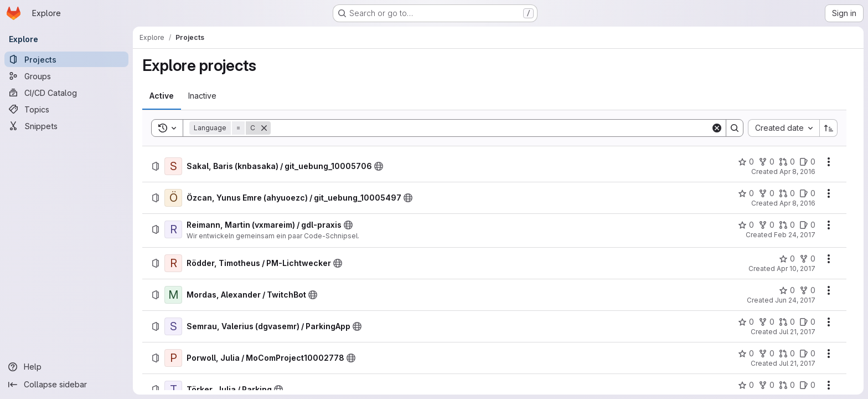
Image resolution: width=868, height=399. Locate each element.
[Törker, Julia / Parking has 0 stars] (746, 385)
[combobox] (784, 128)
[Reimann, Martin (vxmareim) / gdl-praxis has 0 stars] (746, 225)
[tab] (162, 96)
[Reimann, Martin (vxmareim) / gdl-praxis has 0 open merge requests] (787, 225)
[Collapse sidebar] (66, 385)
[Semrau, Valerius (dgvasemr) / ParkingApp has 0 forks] (766, 322)
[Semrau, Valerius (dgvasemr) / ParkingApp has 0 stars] (746, 322)
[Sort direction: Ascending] (829, 128)
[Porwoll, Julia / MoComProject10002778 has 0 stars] (746, 354)
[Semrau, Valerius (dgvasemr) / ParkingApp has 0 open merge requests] (787, 322)
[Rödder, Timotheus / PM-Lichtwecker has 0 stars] (787, 259)
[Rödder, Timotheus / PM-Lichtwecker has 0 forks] (807, 259)
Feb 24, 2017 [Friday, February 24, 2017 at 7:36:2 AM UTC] (795, 235)
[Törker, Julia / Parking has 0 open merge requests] (787, 385)
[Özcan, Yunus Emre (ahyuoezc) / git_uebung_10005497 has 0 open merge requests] (787, 193)
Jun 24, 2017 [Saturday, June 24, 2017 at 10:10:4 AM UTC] (795, 300)
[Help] (66, 367)
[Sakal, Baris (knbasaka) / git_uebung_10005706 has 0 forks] (766, 162)
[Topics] (66, 109)
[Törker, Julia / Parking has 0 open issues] (807, 385)
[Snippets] (66, 126)
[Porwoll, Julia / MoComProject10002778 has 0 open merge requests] (787, 354)
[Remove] (264, 128)
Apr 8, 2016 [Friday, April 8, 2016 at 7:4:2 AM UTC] (797, 203)
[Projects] (66, 59)
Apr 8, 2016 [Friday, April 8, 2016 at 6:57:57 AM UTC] (797, 172)
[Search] (491, 128)
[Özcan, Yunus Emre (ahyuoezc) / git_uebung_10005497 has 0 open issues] (807, 193)
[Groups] (66, 76)
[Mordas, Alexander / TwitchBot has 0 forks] (807, 290)
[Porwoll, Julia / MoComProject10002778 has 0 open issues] (807, 354)
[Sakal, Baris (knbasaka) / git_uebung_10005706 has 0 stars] (746, 162)
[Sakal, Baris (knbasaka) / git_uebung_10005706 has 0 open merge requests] (787, 162)
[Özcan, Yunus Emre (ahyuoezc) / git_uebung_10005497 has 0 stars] (746, 193)
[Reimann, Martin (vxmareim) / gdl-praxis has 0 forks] (766, 225)
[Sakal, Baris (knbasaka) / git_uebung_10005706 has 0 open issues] (807, 162)
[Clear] (717, 128)
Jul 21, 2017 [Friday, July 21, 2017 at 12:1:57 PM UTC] (797, 363)
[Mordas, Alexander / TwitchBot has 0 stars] (787, 290)
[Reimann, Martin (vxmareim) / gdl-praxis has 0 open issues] (807, 225)
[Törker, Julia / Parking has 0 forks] (766, 385)
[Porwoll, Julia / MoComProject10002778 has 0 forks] (766, 354)
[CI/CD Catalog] (66, 93)
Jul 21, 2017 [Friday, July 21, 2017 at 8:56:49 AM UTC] (797, 332)
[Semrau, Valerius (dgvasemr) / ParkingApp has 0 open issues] (807, 322)
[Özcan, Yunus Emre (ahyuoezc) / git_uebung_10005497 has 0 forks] (766, 193)
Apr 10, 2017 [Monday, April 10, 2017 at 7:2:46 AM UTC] (796, 268)
